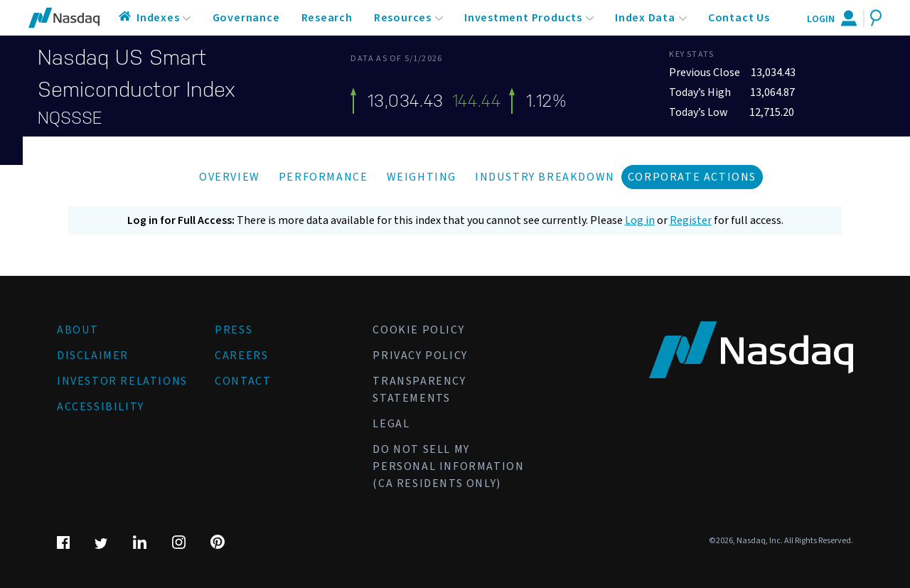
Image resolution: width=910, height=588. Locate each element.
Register (691, 220)
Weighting (422, 177)
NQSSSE (70, 118)
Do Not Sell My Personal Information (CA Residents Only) (448, 466)
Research (327, 18)
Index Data (645, 18)
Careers (241, 356)
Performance (323, 177)
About (78, 330)
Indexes (158, 18)
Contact (243, 381)
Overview (230, 177)
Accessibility (101, 407)
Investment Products (523, 18)
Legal (391, 424)
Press (234, 330)
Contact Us (739, 18)
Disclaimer (93, 356)
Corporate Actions (692, 177)
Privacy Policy (420, 356)
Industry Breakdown (545, 177)
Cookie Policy (418, 330)
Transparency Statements (419, 390)
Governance (246, 18)
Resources (403, 18)
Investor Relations (122, 381)
